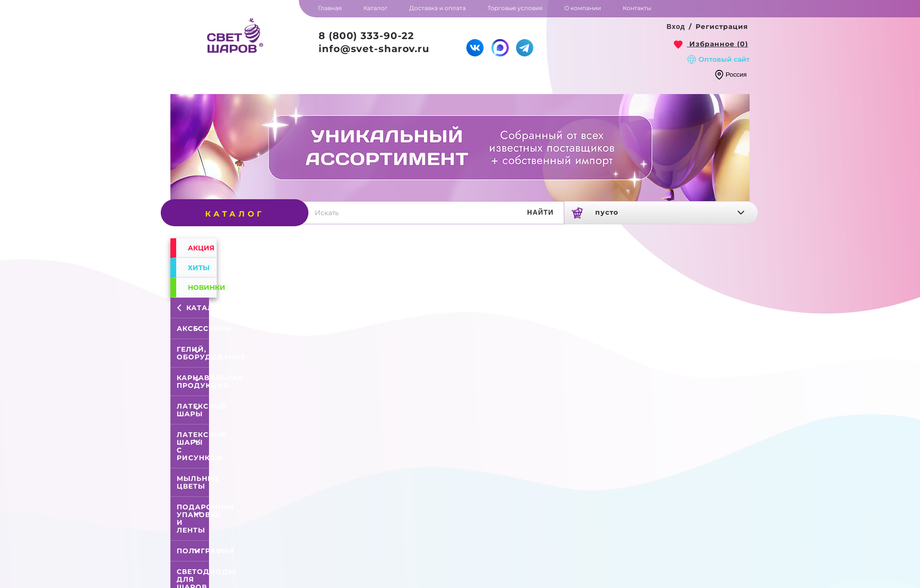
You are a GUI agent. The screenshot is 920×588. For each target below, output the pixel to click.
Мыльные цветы (198, 482)
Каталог (195, 308)
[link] (711, 44)
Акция (201, 248)
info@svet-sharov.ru (374, 49)
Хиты (199, 268)
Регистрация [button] (722, 27)
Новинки (202, 287)
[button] (676, 27)
